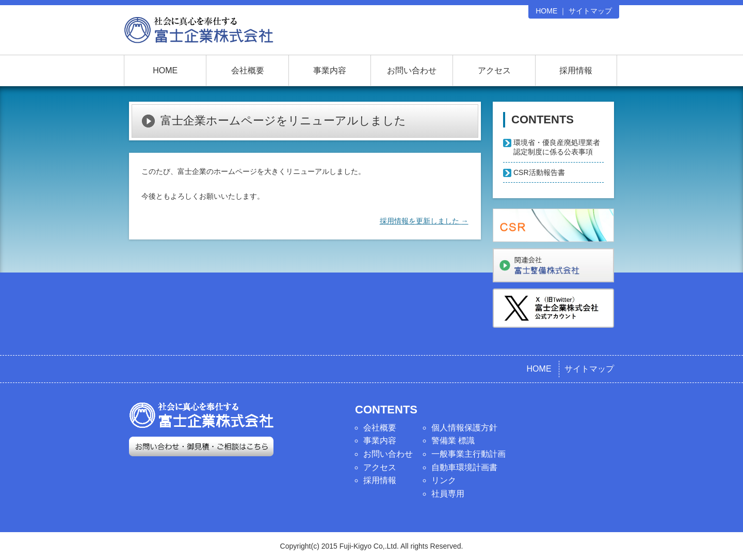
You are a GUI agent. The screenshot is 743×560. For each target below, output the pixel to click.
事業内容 (330, 70)
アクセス (494, 70)
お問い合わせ (412, 70)
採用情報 (576, 70)
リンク (444, 480)
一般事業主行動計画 (469, 454)
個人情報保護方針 (464, 428)
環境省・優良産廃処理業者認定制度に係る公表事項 (557, 147)
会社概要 (248, 70)
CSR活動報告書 (539, 172)
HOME (546, 11)
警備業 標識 (453, 441)
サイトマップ (590, 11)
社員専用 (448, 494)
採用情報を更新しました (424, 221)
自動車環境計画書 (464, 467)
